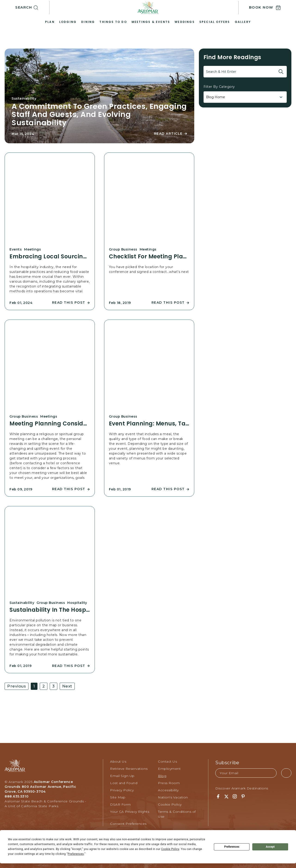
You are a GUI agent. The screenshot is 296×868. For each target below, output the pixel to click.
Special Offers (215, 22)
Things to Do (113, 22)
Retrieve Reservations (129, 769)
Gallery (243, 22)
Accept (270, 847)
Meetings (32, 249)
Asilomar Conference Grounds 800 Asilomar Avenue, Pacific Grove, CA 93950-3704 (40, 787)
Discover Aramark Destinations (242, 788)
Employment (169, 769)
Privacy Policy (122, 790)
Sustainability (24, 98)
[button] (32, 8)
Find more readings (232, 57)
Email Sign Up (122, 776)
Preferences (232, 847)
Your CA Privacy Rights (130, 812)
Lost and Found (124, 783)
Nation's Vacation (173, 797)
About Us (118, 761)
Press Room (169, 783)
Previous (17, 686)
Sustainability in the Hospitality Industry (50, 610)
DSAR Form (120, 804)
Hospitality (77, 603)
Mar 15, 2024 (23, 134)
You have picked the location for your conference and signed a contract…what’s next (149, 269)
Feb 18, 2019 (120, 303)
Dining (88, 22)
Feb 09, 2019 (21, 489)
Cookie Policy (170, 804)
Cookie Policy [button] (170, 849)
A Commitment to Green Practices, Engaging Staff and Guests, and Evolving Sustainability (99, 114)
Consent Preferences (128, 824)
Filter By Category (219, 87)
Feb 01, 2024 (21, 303)
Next (67, 686)
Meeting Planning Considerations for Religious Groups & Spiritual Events (50, 424)
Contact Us (167, 761)
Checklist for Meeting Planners (149, 257)
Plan (50, 22)
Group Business (123, 249)
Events (16, 249)
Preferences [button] (76, 854)
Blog (162, 776)
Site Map (118, 797)
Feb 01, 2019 (120, 489)
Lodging (68, 22)
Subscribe (227, 763)
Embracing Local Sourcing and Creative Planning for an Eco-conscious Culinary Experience (50, 257)
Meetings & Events (151, 22)
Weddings (185, 22)
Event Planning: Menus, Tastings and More (149, 424)
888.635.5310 (17, 796)
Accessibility (168, 790)
